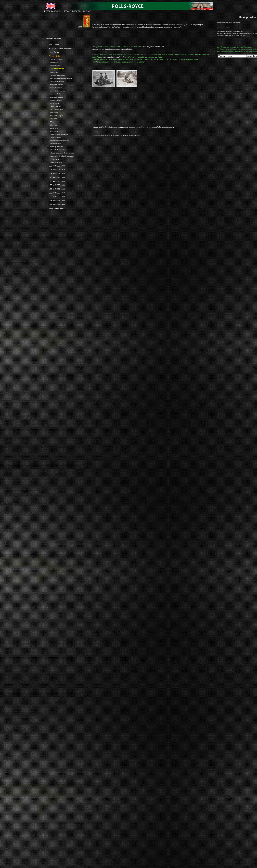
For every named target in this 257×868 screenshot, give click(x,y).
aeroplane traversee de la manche (59, 78)
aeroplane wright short (55, 81)
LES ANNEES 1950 (55, 185)
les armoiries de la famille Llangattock (60, 156)
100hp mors (52, 128)
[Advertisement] (131, 109)
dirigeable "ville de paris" (56, 75)
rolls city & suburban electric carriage (60, 153)
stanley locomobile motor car (57, 140)
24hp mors (51, 121)
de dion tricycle (53, 65)
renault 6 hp (52, 112)
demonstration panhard (56, 91)
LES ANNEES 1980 (55, 196)
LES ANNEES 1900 (55, 165)
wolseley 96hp (53, 131)
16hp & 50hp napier (54, 115)
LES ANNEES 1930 (55, 177)
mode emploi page (55, 208)
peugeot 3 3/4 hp (54, 94)
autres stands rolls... (55, 87)
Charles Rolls (53, 55)
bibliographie (53, 44)
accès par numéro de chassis (59, 48)
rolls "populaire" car (54, 146)
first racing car (53, 103)
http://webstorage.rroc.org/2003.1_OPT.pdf (231, 35)
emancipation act (54, 143)
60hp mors (51, 119)
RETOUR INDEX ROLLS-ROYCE (77, 11)
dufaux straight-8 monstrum (57, 134)
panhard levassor (54, 106)
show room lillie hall (54, 84)
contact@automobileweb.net (154, 47)
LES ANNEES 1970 (55, 192)
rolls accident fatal (54, 162)
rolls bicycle (52, 62)
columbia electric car (55, 97)
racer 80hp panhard (54, 109)
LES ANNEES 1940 (55, 181)
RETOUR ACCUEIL (52, 11)
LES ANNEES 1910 (55, 169)
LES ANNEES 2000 (55, 204)
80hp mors (51, 125)
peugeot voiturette (54, 100)
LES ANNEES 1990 (55, 200)
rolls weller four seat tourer (57, 149)
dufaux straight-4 (53, 137)
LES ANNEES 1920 (55, 173)
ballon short (52, 72)
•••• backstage (53, 159)
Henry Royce (53, 52)
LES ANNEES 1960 (55, 189)
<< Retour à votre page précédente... (229, 23)
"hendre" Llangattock (55, 59)
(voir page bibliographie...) (113, 57)
